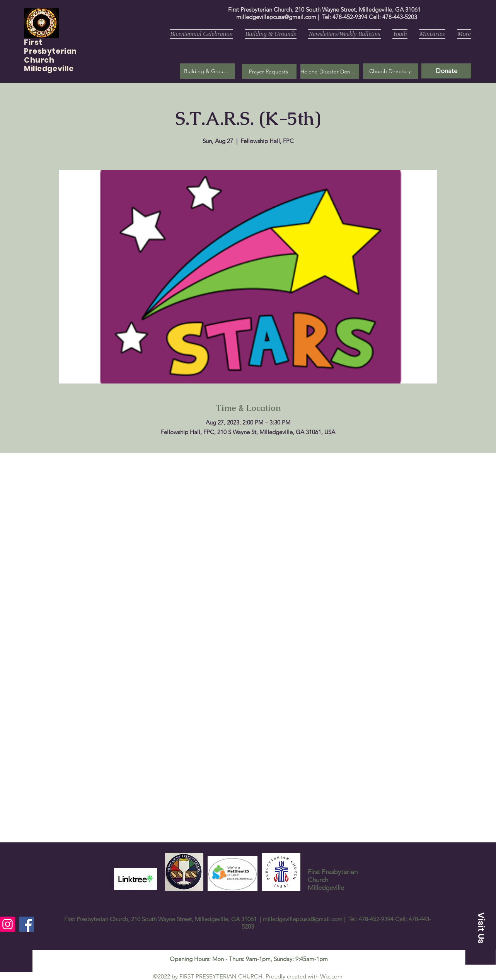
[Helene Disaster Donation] (330, 71)
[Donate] (446, 71)
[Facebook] (26, 924)
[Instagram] (8, 924)
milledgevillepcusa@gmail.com (276, 17)
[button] (269, 71)
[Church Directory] (390, 71)
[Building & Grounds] (208, 71)
